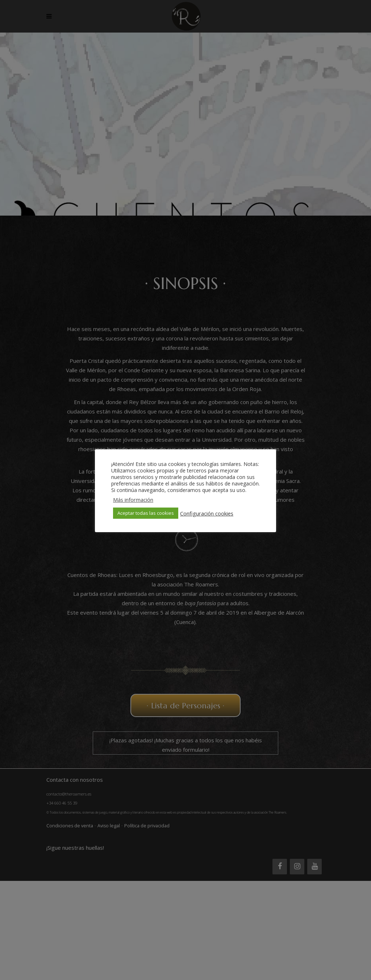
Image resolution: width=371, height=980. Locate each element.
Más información (133, 500)
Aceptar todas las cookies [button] (146, 513)
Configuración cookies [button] (207, 513)
